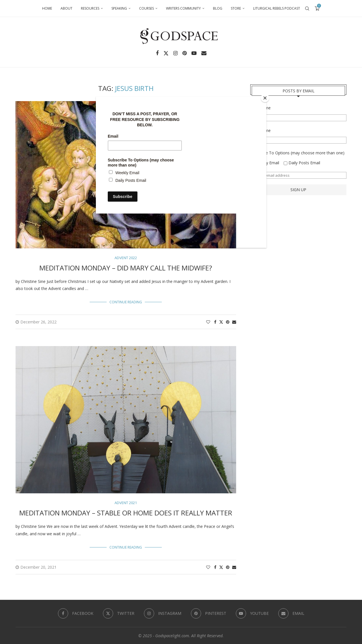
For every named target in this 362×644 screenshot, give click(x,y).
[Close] (265, 98)
